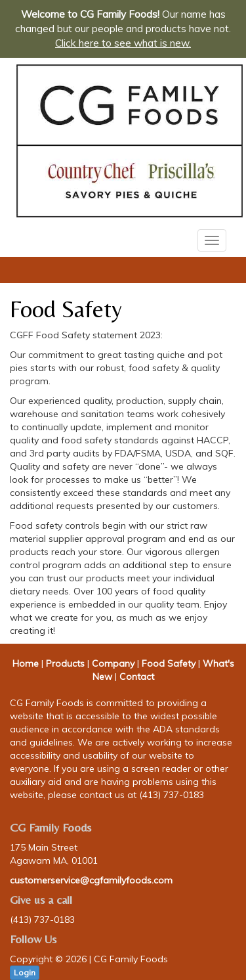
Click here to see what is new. (123, 43)
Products (65, 663)
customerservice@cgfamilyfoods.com (91, 880)
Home (26, 663)
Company (113, 663)
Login (25, 972)
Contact (137, 677)
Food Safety (169, 663)
